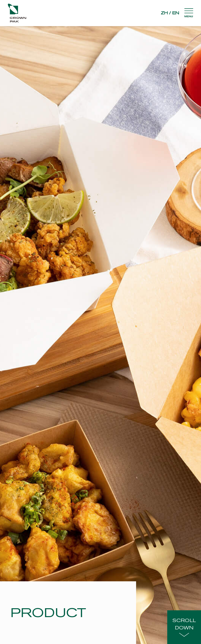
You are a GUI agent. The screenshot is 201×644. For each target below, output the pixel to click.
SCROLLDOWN (184, 627)
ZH (164, 13)
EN (176, 13)
